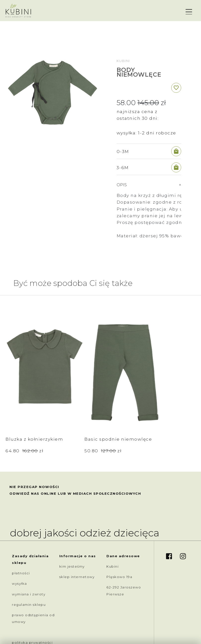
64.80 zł (24, 410)
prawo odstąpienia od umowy (33, 578)
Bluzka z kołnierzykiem (23, 395)
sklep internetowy (77, 536)
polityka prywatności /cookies (32, 606)
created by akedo (174, 630)
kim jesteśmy (72, 526)
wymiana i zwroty (29, 554)
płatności (21, 533)
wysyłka (19, 543)
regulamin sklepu (29, 564)
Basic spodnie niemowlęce (71, 395)
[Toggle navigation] (188, 11)
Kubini (123, 61)
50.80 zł (72, 410)
